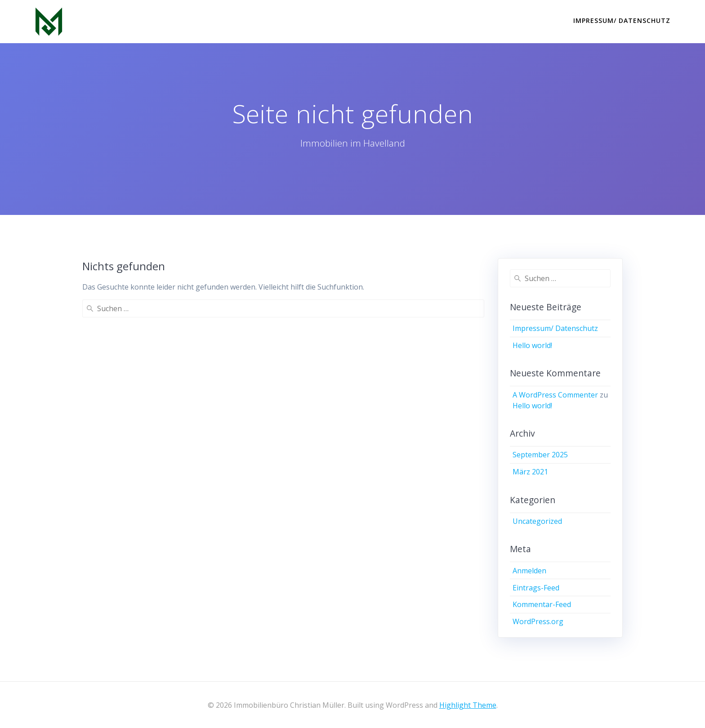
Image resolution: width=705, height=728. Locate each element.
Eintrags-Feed (536, 588)
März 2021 (530, 472)
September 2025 (540, 455)
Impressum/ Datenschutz (622, 20)
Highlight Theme (468, 705)
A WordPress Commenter (555, 395)
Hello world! (532, 345)
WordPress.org (538, 621)
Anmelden (529, 571)
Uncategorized (537, 521)
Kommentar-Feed (542, 604)
